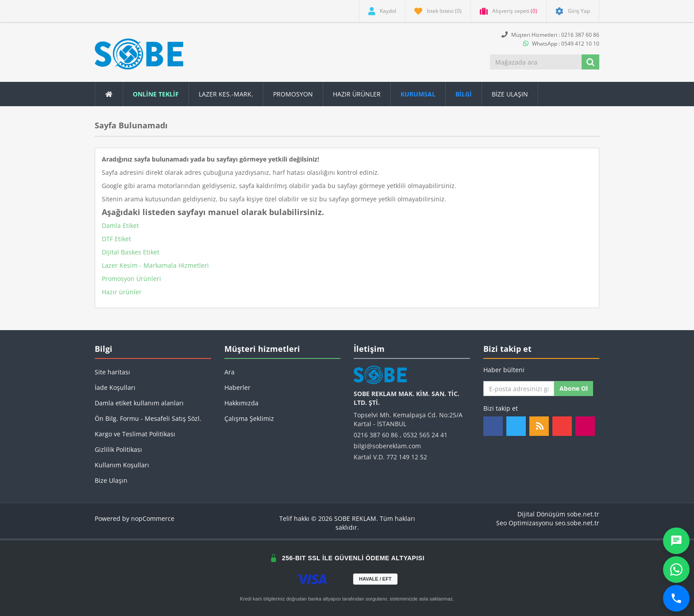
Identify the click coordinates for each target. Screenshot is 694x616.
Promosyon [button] (293, 94)
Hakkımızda (241, 403)
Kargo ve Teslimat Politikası (135, 434)
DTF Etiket (116, 239)
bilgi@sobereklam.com (387, 446)
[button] (464, 94)
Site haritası (112, 372)
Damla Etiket (120, 225)
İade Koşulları (115, 387)
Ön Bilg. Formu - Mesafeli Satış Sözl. (148, 418)
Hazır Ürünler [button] (357, 94)
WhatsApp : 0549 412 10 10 (561, 44)
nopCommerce (153, 518)
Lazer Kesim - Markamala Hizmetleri (155, 265)
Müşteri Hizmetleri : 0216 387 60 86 (550, 35)
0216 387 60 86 (376, 435)
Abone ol (574, 388)
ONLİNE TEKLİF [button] (156, 94)
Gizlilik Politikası (118, 449)
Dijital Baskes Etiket (131, 252)
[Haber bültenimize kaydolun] (519, 389)
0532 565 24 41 (425, 435)
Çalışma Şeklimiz (249, 418)
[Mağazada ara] (536, 62)
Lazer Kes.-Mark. (226, 94)
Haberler (237, 387)
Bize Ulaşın (510, 94)
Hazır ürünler (122, 292)
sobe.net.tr (583, 514)
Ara (229, 372)
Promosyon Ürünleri (131, 279)
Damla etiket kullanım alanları (139, 403)
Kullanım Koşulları (122, 465)
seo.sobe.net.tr (577, 523)
